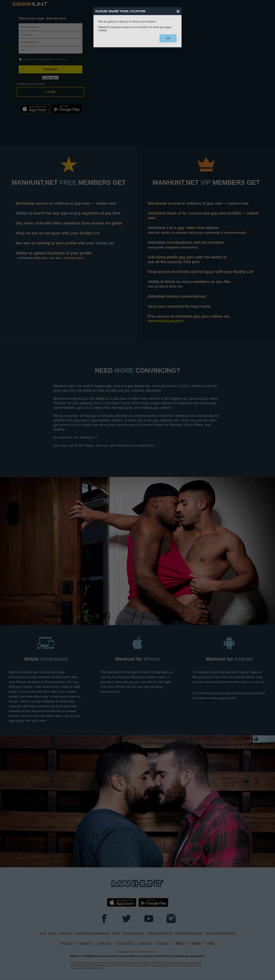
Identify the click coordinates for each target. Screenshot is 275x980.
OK (168, 38)
